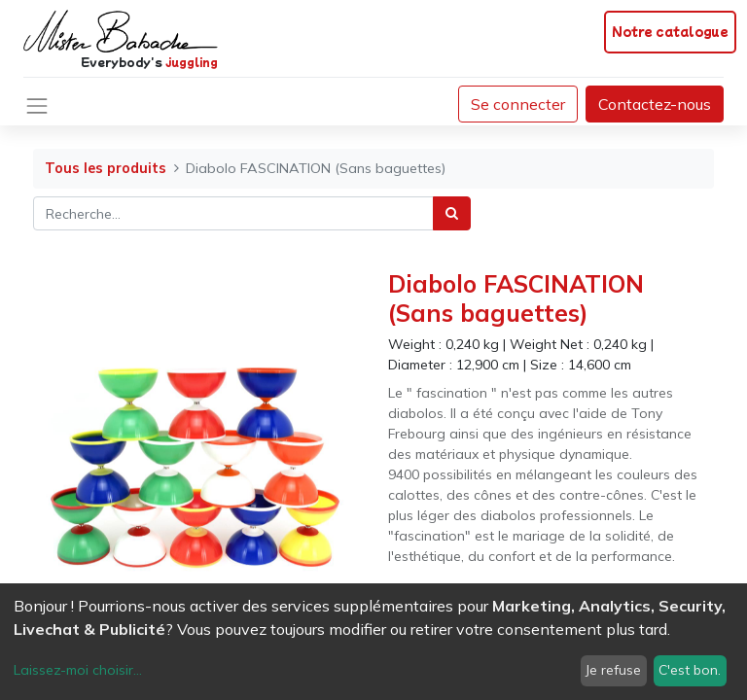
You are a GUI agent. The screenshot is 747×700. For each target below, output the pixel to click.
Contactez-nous (655, 104)
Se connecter (518, 104)
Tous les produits (106, 168)
